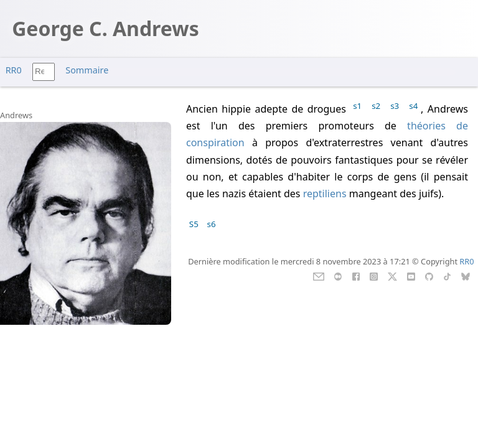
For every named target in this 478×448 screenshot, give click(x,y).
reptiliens (325, 194)
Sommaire (87, 70)
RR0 (14, 70)
